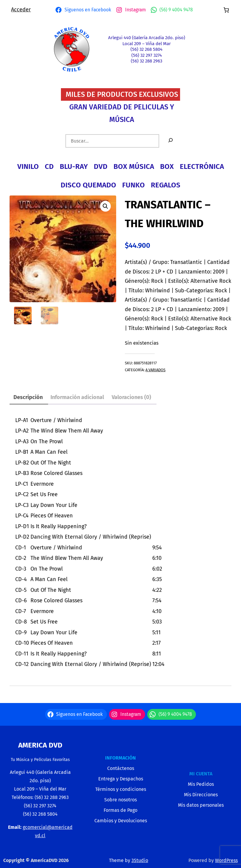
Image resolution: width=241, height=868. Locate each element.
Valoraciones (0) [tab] (131, 397)
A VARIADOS (155, 370)
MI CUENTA (201, 774)
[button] (105, 206)
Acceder (21, 10)
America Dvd (40, 745)
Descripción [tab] (28, 397)
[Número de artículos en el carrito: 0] (226, 10)
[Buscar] (171, 141)
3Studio (140, 860)
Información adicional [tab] (77, 397)
